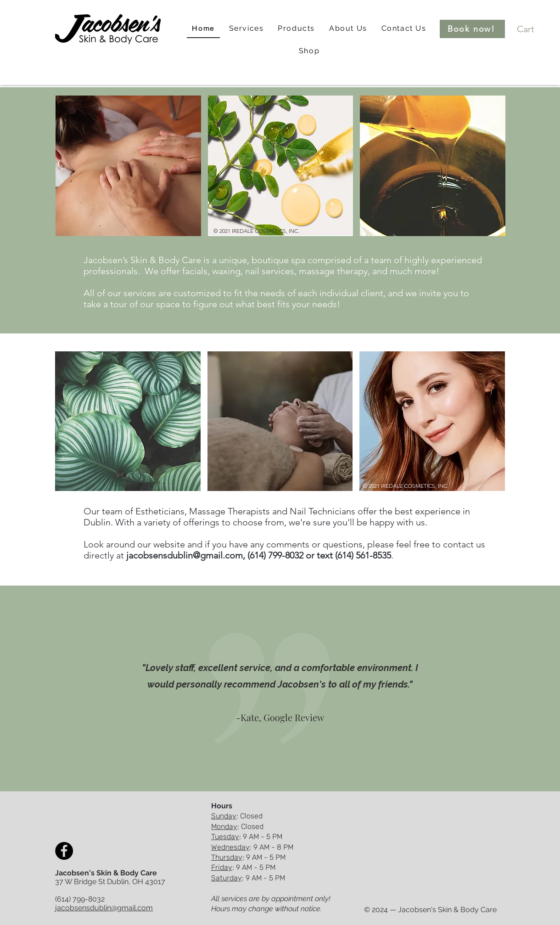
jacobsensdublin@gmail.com (185, 555)
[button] (246, 29)
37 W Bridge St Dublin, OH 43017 (110, 882)
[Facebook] (64, 851)
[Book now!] (472, 29)
